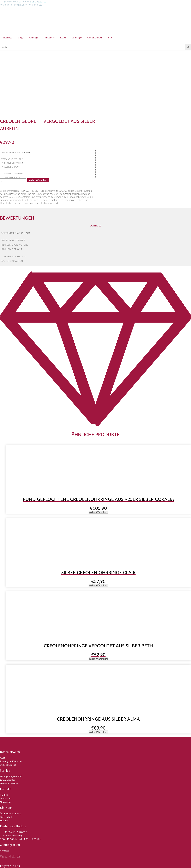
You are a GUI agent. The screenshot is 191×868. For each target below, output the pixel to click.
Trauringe (8, 38)
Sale (110, 38)
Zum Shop (31, 861)
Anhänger (77, 38)
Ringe (21, 38)
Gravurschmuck (95, 38)
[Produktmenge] (13, 122)
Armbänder (49, 38)
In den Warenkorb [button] (98, 453)
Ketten (63, 38)
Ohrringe (34, 38)
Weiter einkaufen (15, 865)
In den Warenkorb (38, 122)
